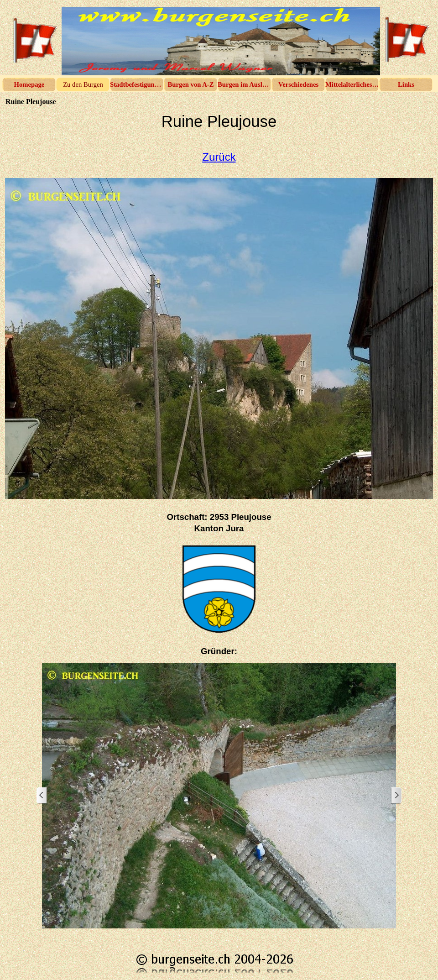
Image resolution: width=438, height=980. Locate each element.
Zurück (219, 157)
